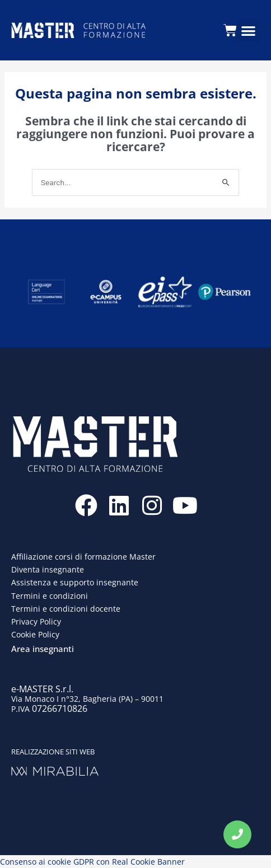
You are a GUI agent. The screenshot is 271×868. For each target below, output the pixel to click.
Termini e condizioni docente (66, 609)
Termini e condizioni (50, 596)
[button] (248, 31)
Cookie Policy (35, 634)
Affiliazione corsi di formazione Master (83, 557)
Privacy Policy (36, 621)
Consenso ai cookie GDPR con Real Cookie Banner (92, 862)
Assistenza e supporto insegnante (75, 582)
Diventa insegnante (48, 569)
